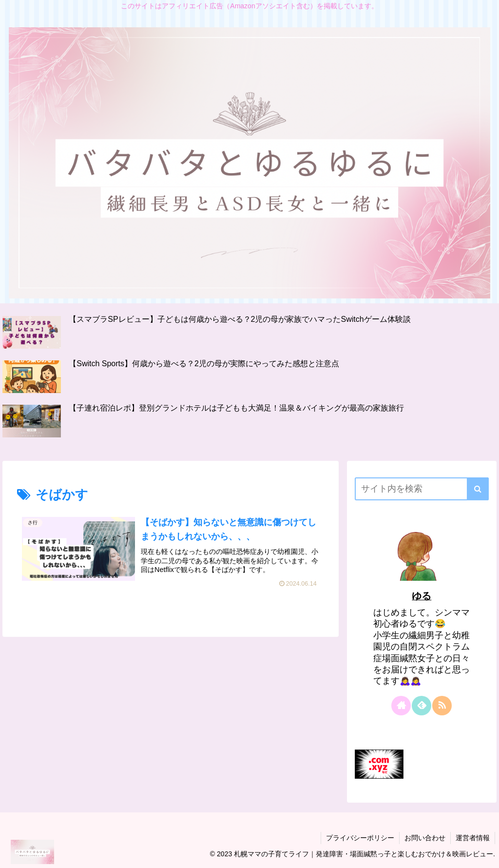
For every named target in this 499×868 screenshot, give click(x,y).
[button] (478, 489)
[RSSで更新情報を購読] (442, 706)
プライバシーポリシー (360, 838)
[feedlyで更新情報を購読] (422, 706)
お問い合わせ (425, 838)
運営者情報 (473, 838)
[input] (422, 489)
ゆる (422, 596)
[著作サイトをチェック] (401, 706)
